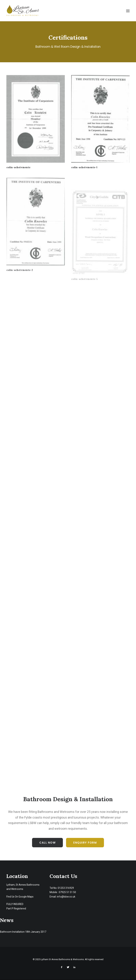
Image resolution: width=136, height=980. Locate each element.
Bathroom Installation (12, 932)
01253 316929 (66, 888)
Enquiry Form (85, 843)
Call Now (47, 843)
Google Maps (26, 897)
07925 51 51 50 (67, 892)
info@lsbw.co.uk (66, 897)
